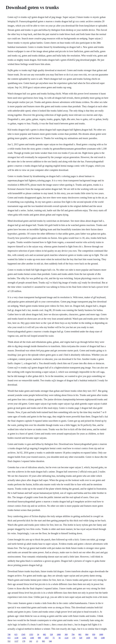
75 (54, 638)
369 (66, 634)
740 (9, 634)
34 (38, 634)
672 (9, 638)
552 (9, 641)
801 (80, 634)
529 (81, 638)
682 (44, 634)
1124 (66, 638)
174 (74, 638)
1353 (31, 634)
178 (24, 641)
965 (43, 641)
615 (16, 634)
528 (51, 634)
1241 (24, 638)
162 (31, 641)
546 (50, 641)
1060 (59, 634)
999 (39, 638)
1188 (103, 638)
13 (37, 641)
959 (94, 634)
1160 (32, 638)
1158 (16, 638)
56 (60, 638)
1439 (88, 638)
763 (95, 638)
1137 (16, 641)
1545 (23, 634)
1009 (101, 634)
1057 (47, 638)
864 (87, 634)
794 (73, 634)
